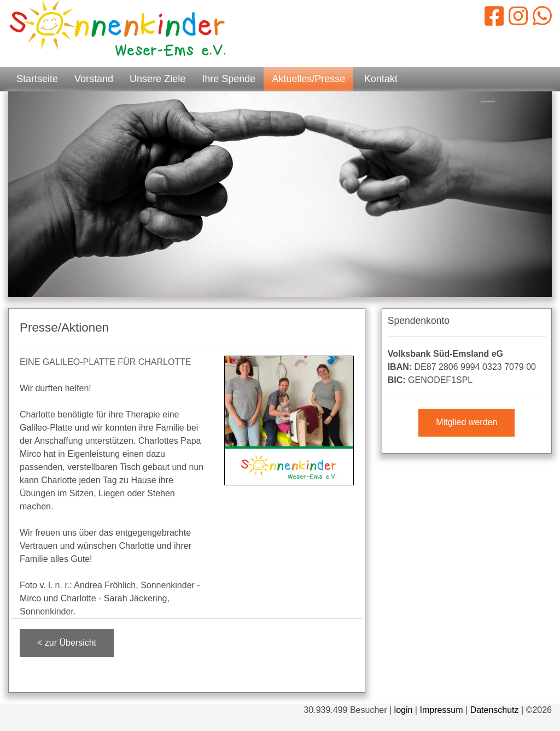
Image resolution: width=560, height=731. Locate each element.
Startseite (37, 79)
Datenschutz (495, 710)
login (404, 710)
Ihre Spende (229, 79)
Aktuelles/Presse (308, 79)
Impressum (441, 710)
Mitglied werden (466, 422)
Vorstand (94, 79)
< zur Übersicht (67, 643)
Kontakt (381, 79)
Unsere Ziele (157, 79)
